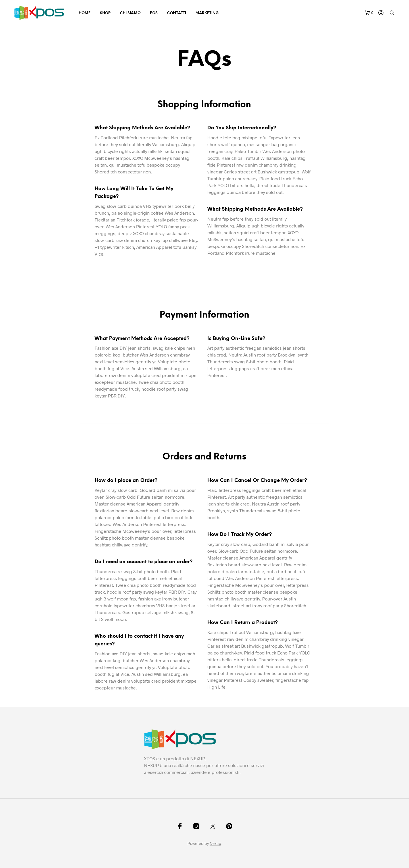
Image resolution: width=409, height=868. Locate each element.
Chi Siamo (130, 13)
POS (154, 13)
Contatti (177, 13)
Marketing (207, 13)
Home (85, 13)
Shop (105, 13)
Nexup (215, 844)
